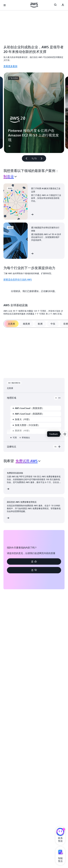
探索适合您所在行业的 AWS (18, 279)
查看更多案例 (10, 66)
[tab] (11, 324)
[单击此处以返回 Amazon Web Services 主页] (34, 5)
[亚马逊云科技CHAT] (60, 832)
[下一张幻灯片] (43, 158)
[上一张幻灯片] (25, 158)
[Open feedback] (65, 434)
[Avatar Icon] (63, 5)
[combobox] (10, 177)
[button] (34, 562)
